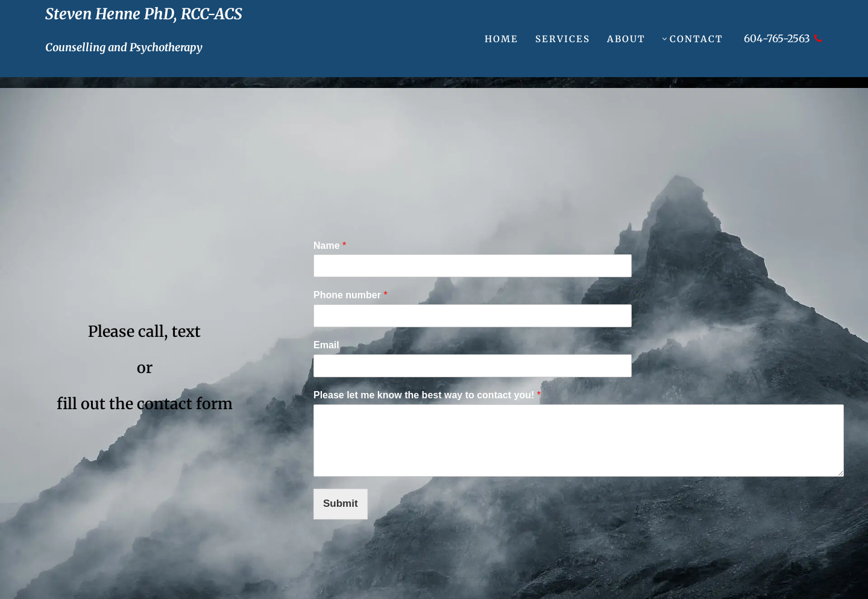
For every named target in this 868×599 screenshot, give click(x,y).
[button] (665, 39)
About (626, 39)
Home (502, 39)
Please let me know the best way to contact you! (427, 395)
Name (330, 246)
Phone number (351, 295)
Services (563, 39)
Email (326, 345)
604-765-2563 (777, 39)
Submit (341, 503)
